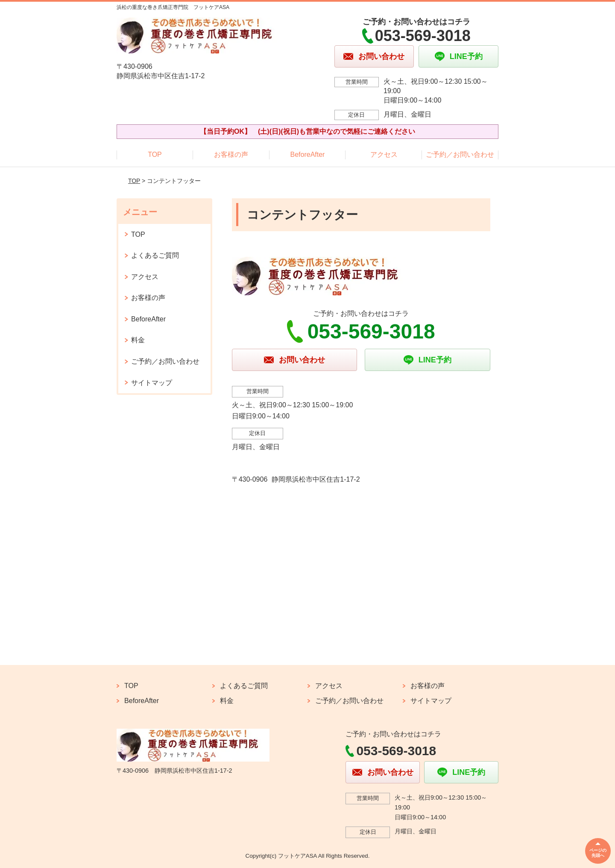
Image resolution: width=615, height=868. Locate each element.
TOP (155, 154)
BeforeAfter (308, 154)
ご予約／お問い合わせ (460, 154)
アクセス (384, 154)
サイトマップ (152, 383)
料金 (138, 340)
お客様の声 (231, 154)
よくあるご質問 (155, 255)
